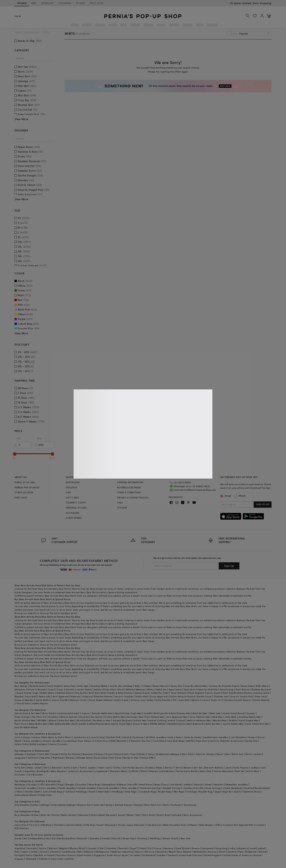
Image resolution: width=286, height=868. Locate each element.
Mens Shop (206, 771)
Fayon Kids (21, 825)
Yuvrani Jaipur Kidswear (131, 825)
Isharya (36, 737)
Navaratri (83, 838)
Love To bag (97, 737)
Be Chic (146, 741)
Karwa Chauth (171, 838)
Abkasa (52, 720)
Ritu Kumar (81, 693)
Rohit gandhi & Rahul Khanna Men (172, 713)
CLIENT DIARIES (74, 518)
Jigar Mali (184, 700)
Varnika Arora (81, 737)
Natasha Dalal (37, 686)
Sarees (55, 754)
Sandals (29, 792)
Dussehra (95, 838)
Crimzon (63, 744)
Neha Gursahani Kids (175, 825)
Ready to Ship (131, 758)
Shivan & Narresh (36, 689)
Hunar (179, 737)
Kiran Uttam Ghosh (114, 689)
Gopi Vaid (261, 696)
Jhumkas (188, 788)
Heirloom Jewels (203, 784)
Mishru (151, 689)
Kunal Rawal (238, 713)
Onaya (51, 689)
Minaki (18, 741)
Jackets (257, 754)
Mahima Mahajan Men (199, 720)
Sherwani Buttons (214, 768)
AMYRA (190, 741)
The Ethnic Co (39, 717)
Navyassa (110, 825)
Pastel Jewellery (67, 788)
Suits (75, 768)
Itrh (174, 700)
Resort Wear (223, 754)
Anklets (188, 784)
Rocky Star (177, 686)
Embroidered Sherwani (103, 815)
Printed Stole (45, 795)
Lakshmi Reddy (74, 825)
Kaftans (141, 754)
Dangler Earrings (172, 788)
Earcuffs (133, 784)
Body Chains (161, 784)
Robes (159, 768)
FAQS (120, 503)
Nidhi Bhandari (119, 741)
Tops (133, 754)
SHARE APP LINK (263, 504)
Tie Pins (117, 768)
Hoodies (149, 768)
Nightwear (58, 758)
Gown (109, 754)
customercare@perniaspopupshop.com (195, 490)
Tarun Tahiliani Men (200, 717)
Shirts (46, 768)
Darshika (84, 717)
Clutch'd (127, 737)
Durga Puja (129, 838)
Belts (38, 792)
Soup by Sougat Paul (242, 696)
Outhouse (138, 737)
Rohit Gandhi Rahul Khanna (237, 693)
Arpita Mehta (43, 700)
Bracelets (51, 784)
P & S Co (33, 825)
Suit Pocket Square (133, 768)
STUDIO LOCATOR (24, 492)
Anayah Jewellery (52, 741)
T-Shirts (178, 768)
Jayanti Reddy (84, 689)
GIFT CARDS (72, 498)
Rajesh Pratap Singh (27, 693)
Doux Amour (84, 741)
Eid (53, 838)
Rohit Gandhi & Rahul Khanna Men (91, 724)
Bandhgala (43, 771)
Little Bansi (46, 825)
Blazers (188, 768)
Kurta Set (99, 805)
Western (154, 771)
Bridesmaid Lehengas (168, 754)
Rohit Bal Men (200, 713)
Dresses (99, 754)
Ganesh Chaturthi (111, 838)
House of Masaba (24, 700)
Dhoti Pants (188, 754)
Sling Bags (131, 792)
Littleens (192, 825)
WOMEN (22, 3)
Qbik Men (217, 717)
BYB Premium (22, 828)
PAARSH (233, 720)
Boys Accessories (193, 815)
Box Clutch (235, 792)
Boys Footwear (173, 815)
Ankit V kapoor (82, 713)
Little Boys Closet (94, 825)
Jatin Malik (230, 717)
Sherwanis (88, 754)
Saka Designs (206, 825)
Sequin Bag (221, 792)
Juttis (46, 792)
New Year (186, 838)
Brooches (38, 775)
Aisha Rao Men (66, 720)
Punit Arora (21, 724)
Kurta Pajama (241, 768)
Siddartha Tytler (160, 693)
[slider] (15, 454)
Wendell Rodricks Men (179, 724)
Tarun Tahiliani (178, 693)
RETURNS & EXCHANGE (129, 487)
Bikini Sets (238, 754)
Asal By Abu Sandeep (121, 686)
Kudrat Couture (177, 720)
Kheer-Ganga (22, 717)
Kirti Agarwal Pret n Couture (249, 825)
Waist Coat (104, 768)
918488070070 (263, 3)
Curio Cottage (22, 737)
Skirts (248, 754)
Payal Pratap (227, 689)
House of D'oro (256, 737)
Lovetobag (70, 741)
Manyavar (20, 689)
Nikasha (19, 696)
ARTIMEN (42, 720)
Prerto (53, 744)
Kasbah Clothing (157, 720)
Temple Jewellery (87, 788)
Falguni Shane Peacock (156, 686)
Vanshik (148, 713)
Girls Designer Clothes (26, 805)
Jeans (228, 768)
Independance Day (39, 838)
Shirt (138, 815)
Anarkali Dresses (123, 805)
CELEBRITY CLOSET (76, 503)
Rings (61, 784)
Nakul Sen (161, 689)
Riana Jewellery (32, 741)
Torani (83, 700)
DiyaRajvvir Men (102, 720)
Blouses (70, 758)
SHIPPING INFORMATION (130, 482)
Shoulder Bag (205, 792)
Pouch (92, 792)
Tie (29, 775)
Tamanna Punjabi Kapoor (237, 700)
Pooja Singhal (54, 686)
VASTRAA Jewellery (156, 737)
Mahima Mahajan (136, 689)
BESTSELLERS (73, 482)
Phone (242, 496)
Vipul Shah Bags (175, 741)
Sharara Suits (85, 805)
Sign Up (229, 566)
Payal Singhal (195, 693)
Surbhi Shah (142, 696)
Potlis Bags (57, 792)
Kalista (98, 689)
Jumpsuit (73, 771)
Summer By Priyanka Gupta (224, 686)
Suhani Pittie (21, 744)
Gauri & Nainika (66, 689)
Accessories (86, 771)
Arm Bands (176, 784)
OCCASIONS (72, 513)
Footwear (20, 775)
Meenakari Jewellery (237, 784)
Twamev (251, 713)
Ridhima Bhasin (65, 693)
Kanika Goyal (204, 696)
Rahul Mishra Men (38, 724)
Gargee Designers (122, 720)
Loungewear (101, 771)
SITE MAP (122, 508)
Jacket (121, 815)
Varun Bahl (31, 696)
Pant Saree (115, 758)
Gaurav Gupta (213, 693)
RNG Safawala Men (60, 724)
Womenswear (32, 32)
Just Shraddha (238, 737)
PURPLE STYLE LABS (25, 482)
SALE (68, 492)
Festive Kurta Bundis (187, 771)
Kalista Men (140, 720)
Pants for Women (205, 754)
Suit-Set (198, 768)
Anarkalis (32, 754)
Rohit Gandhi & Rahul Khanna (117, 693)
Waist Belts (104, 792)
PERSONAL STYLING (76, 508)
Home (18, 32)
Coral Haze (158, 741)
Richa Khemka (163, 700)
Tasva (18, 713)
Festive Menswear (223, 771)
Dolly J (138, 686)
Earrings (32, 784)
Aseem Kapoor (40, 703)
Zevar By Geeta (193, 737)
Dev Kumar (96, 717)
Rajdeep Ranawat (261, 689)
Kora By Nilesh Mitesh (26, 727)
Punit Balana (243, 689)
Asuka (226, 713)
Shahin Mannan (261, 700)
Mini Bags (179, 792)
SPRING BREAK (157, 724)
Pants (83, 768)
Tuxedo (18, 771)
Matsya (74, 700)
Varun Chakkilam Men (257, 724)
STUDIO (80, 3)
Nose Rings (95, 784)
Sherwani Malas (119, 771)
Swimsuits (33, 758)
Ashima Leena (262, 693)
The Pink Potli (113, 737)
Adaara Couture (200, 700)
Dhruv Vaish (48, 713)
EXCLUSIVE (72, 487)
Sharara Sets (121, 754)
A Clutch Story (101, 741)
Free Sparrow (154, 825)
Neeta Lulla (45, 696)
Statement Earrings (150, 788)
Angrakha (30, 771)
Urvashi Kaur (23, 703)
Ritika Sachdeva (39, 744)
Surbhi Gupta (121, 700)
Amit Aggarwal (61, 696)
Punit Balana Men (155, 717)
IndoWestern (167, 771)
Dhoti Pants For (153, 805)
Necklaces (20, 784)
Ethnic (144, 771)
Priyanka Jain (221, 696)
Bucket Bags (165, 792)
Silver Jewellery (130, 788)
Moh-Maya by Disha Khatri (57, 737)
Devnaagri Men (135, 717)
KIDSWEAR (65, 3)
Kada (267, 788)
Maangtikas (109, 784)
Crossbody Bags (147, 792)
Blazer (130, 815)
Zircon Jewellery (48, 788)
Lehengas (20, 754)
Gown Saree (101, 758)
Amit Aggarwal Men (177, 717)
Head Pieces (146, 784)
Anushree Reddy (99, 686)
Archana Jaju (138, 700)
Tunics (151, 754)
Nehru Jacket (34, 768)
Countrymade (64, 713)
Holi (25, 838)
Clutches (69, 792)
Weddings (155, 838)
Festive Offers (148, 758)
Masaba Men (220, 720)
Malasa (108, 700)
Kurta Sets (44, 754)
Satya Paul (69, 686)
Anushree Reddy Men (250, 717)
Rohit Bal (94, 693)
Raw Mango (21, 686)
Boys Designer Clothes (26, 815)
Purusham (53, 717)
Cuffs (41, 784)
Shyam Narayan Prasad (182, 696)
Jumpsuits (20, 758)
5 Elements (134, 741)
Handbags (81, 792)
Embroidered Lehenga (63, 805)
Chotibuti (59, 825)
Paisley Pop (251, 741)
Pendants (219, 784)
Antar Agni (83, 686)
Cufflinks (134, 771)
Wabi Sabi (215, 713)
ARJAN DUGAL (84, 720)
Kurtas (67, 768)
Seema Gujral (142, 693)
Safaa (150, 700)
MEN (34, 3)
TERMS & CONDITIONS (129, 492)
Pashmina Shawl (251, 792)
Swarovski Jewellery (26, 788)
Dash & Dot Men (31, 713)
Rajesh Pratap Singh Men (128, 713)
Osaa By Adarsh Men (196, 686)
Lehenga (45, 805)
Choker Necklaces (232, 788)
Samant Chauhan (124, 696)
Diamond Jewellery (109, 788)
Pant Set (240, 771)
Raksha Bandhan (66, 838)
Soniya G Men (140, 724)
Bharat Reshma (69, 717)
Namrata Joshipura (81, 696)
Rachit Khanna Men (25, 720)
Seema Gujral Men (121, 724)
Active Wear (253, 771)
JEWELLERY (47, 3)
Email (226, 496)
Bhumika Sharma (103, 696)
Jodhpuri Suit (258, 768)
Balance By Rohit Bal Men (207, 724)
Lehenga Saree (84, 758)
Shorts (168, 768)
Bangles (70, 784)
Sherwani (57, 768)
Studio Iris (216, 700)
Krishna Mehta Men (115, 717)
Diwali (18, 838)
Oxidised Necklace (254, 788)
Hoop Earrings (213, 788)
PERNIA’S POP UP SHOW (27, 487)
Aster (171, 737)
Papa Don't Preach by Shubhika (201, 689)
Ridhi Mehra (262, 686)
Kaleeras (122, 784)
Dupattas (46, 758)
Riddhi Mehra (47, 693)
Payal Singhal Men (249, 720)
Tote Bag (191, 792)
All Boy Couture (224, 825)
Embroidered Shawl (25, 795)
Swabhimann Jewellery (216, 737)
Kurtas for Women (70, 754)
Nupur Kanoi (175, 689)
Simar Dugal (95, 700)
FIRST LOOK (97, 3)
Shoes (20, 792)
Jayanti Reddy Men (233, 724)
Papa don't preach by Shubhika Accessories (219, 741)
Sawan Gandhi (60, 700)
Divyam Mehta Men (102, 713)
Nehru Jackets (69, 815)
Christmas (142, 838)
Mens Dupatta (58, 771)
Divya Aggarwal (159, 696)
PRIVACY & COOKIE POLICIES (133, 498)
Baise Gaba (247, 686)
